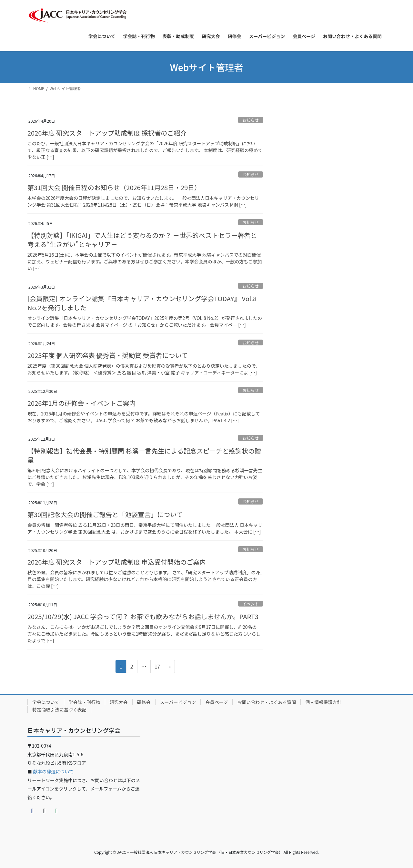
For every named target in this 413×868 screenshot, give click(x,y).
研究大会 (119, 702)
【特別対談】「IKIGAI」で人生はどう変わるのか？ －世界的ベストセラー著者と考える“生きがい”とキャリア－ (142, 240)
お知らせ (251, 120)
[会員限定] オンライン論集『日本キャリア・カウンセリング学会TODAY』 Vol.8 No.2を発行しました (142, 303)
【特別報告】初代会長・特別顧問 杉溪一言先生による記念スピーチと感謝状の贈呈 (144, 455)
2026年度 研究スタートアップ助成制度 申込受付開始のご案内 (117, 562)
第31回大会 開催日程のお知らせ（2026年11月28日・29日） (114, 187)
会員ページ (217, 702)
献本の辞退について (53, 771)
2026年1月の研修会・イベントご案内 (82, 403)
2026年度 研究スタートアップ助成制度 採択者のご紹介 (107, 133)
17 (157, 667)
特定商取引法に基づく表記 (59, 710)
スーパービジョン (178, 702)
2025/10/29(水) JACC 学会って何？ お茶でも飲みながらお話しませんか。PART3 (143, 616)
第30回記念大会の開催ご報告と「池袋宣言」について (105, 514)
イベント (251, 604)
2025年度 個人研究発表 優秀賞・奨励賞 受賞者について (108, 355)
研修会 (144, 702)
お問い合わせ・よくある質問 (267, 702)
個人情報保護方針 (323, 702)
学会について (46, 702)
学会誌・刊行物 (85, 702)
